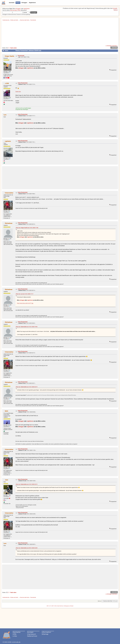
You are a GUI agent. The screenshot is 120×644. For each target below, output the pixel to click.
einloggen (18, 9)
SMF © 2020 (54, 606)
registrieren (27, 9)
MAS (7, 411)
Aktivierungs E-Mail (15, 10)
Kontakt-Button (115, 9)
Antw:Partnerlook (23, 83)
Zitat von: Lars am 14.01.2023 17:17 (25, 294)
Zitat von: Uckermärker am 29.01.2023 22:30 (27, 548)
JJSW (7, 83)
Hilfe (14, 634)
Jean (7, 480)
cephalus (8, 141)
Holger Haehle (10, 56)
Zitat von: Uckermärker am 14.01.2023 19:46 (27, 327)
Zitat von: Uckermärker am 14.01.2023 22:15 (27, 387)
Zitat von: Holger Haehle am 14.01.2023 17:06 (27, 228)
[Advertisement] (60, 34)
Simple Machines (60, 606)
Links (15, 636)
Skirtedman (9, 223)
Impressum (32, 634)
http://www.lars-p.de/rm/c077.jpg (25, 303)
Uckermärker (9, 193)
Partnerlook (21, 56)
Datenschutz (32, 636)
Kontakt (30, 632)
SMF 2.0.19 (49, 606)
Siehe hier (18, 92)
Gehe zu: (100, 601)
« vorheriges (108, 46)
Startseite (17, 632)
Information (46, 632)
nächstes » (115, 46)
